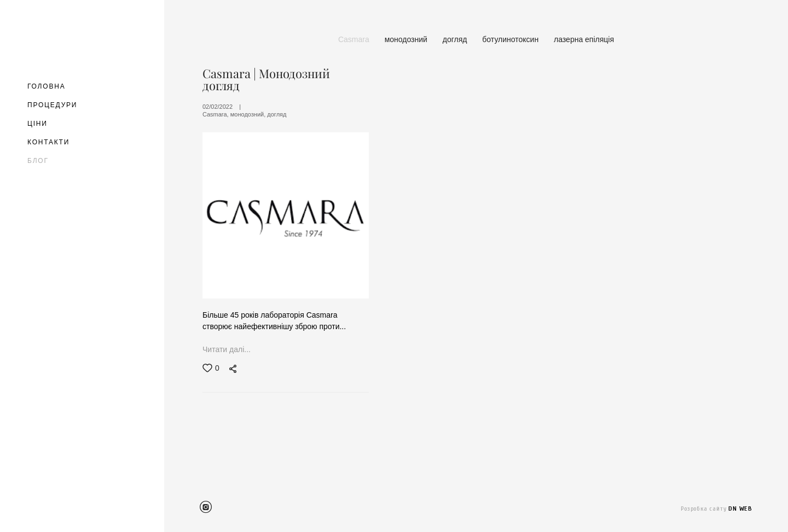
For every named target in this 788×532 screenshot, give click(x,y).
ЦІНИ (37, 124)
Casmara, (216, 114)
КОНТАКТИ (48, 142)
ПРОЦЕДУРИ (52, 105)
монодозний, (249, 114)
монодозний (407, 39)
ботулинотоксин (511, 39)
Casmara (355, 39)
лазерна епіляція (584, 39)
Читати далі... (227, 350)
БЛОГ (38, 161)
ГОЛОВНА (47, 86)
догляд (456, 39)
